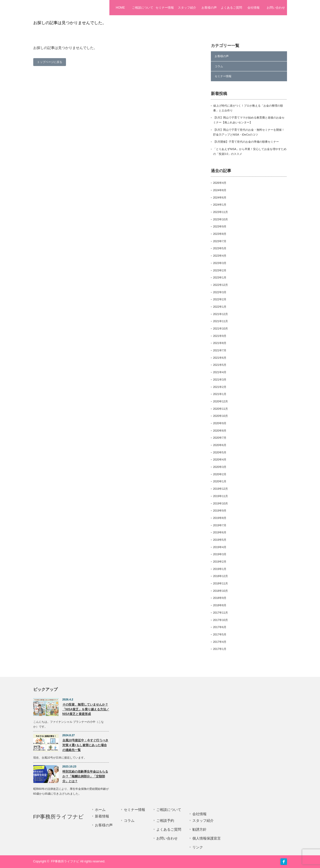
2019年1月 (220, 569)
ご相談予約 (165, 821)
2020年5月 (220, 452)
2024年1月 (220, 205)
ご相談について (143, 8)
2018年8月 (220, 605)
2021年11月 (221, 321)
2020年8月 (220, 431)
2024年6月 (220, 198)
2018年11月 (221, 583)
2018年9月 (220, 598)
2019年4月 (220, 547)
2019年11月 (221, 496)
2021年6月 (220, 358)
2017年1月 (220, 649)
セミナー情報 (165, 8)
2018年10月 (221, 591)
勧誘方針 (199, 829)
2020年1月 (220, 481)
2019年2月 (220, 562)
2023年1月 (220, 277)
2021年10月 (221, 329)
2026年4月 (220, 183)
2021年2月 (220, 387)
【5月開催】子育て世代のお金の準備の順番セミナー (246, 142)
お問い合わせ (276, 8)
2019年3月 (220, 554)
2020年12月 (221, 401)
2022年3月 (220, 292)
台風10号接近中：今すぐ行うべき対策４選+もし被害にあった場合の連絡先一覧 (85, 745)
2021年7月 (220, 350)
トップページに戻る (50, 62)
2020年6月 (220, 445)
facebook (284, 862)
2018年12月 (221, 576)
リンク (198, 847)
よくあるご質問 (231, 8)
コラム (219, 66)
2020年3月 (220, 467)
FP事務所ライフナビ (62, 7)
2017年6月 (220, 627)
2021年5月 (220, 365)
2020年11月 (221, 409)
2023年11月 (221, 212)
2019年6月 (220, 532)
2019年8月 (220, 518)
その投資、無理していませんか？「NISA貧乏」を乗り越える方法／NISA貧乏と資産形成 (86, 709)
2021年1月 (220, 394)
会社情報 (254, 8)
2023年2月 (220, 270)
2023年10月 (221, 219)
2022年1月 (220, 307)
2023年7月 (220, 241)
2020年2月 (220, 474)
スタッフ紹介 (187, 8)
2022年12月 (221, 285)
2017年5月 (220, 634)
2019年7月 (220, 525)
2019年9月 (220, 511)
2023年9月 (220, 226)
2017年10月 (221, 620)
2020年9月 (220, 423)
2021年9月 (220, 336)
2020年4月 (220, 460)
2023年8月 (220, 234)
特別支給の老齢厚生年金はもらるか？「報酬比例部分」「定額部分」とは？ (85, 776)
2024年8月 (220, 190)
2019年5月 (220, 540)
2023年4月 (220, 256)
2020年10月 (221, 416)
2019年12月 (221, 489)
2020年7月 (220, 438)
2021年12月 (221, 314)
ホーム (100, 810)
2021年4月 (220, 372)
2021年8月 (220, 343)
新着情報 (102, 816)
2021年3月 (220, 380)
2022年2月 (220, 299)
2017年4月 (220, 642)
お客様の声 (209, 8)
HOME (120, 8)
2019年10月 (221, 503)
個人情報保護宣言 (207, 838)
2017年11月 (221, 613)
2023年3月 (220, 263)
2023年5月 (220, 248)
